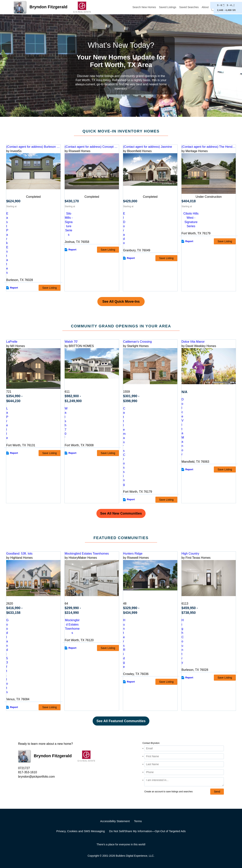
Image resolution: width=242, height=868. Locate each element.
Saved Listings (168, 7)
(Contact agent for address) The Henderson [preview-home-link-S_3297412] (209, 147)
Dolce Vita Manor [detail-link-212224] (193, 342)
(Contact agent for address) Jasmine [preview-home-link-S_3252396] (148, 147)
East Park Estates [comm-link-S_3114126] (7, 243)
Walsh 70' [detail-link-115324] (71, 342)
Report (14, 288)
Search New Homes (144, 7)
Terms (138, 821)
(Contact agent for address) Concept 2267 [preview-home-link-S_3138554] (92, 147)
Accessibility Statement (115, 821)
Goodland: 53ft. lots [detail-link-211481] (19, 554)
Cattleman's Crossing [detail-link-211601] (137, 342)
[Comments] (184, 782)
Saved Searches (189, 7)
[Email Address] (184, 748)
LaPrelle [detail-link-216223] (12, 342)
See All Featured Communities (121, 721)
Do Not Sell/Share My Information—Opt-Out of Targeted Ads (147, 831)
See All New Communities (121, 513)
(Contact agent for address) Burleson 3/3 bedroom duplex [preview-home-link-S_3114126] (33, 147)
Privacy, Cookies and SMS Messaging (81, 831)
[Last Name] (184, 764)
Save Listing (50, 288)
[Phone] (184, 772)
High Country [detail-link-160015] (190, 554)
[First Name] (184, 756)
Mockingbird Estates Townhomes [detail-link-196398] (87, 554)
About (205, 7)
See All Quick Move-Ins (121, 302)
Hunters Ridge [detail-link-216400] (133, 554)
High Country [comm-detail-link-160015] (183, 641)
